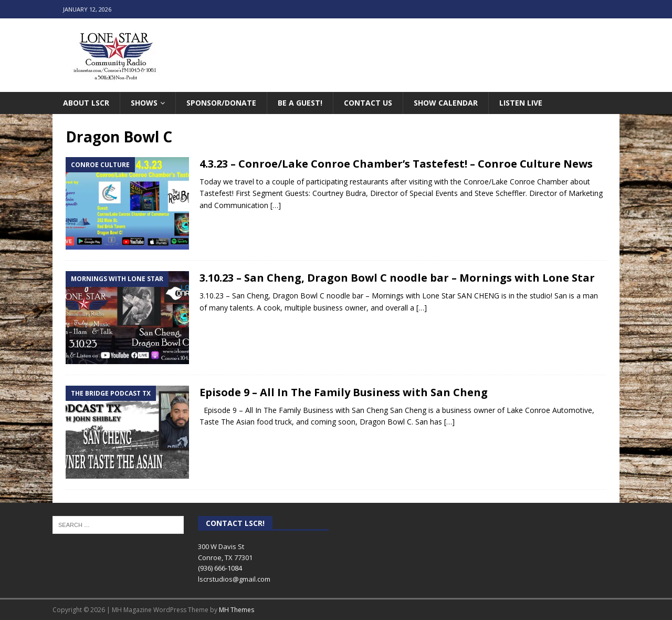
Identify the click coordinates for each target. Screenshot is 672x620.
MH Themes (237, 610)
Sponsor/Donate (221, 103)
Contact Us (368, 103)
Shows (144, 103)
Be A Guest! (300, 103)
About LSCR (86, 103)
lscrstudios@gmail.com (234, 579)
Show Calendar (446, 103)
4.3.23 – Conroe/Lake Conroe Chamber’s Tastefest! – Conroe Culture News (396, 164)
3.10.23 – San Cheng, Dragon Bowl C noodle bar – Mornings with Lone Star (397, 278)
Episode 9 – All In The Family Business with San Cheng (344, 392)
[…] (276, 205)
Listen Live (521, 103)
